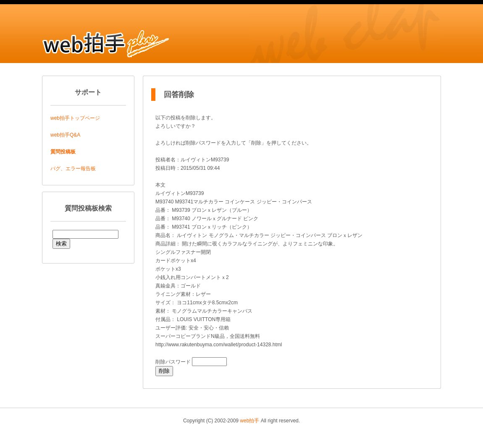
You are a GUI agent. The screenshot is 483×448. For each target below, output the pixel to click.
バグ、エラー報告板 (73, 169)
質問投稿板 (63, 152)
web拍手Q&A (65, 135)
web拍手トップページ (75, 118)
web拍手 (249, 421)
